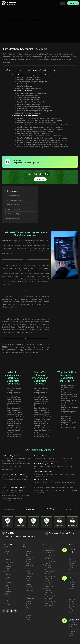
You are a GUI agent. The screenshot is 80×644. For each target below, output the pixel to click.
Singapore (73, 610)
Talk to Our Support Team (61, 534)
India (70, 574)
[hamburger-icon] (62, 3)
